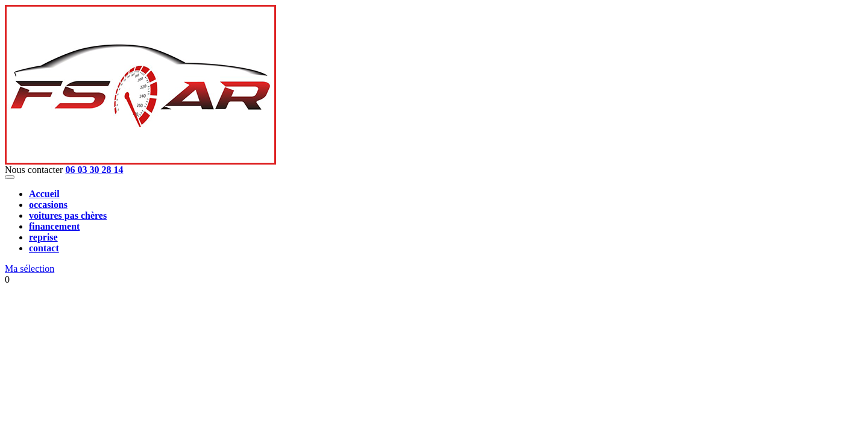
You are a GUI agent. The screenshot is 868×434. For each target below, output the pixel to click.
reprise (43, 237)
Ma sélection (30, 269)
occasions (48, 205)
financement (54, 226)
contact (44, 248)
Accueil (44, 194)
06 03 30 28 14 (94, 170)
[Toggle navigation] (10, 177)
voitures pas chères (68, 215)
